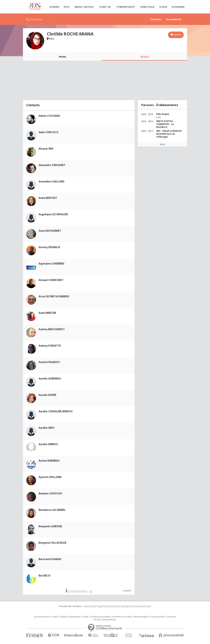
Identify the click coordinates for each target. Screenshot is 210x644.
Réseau (145, 57)
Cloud (163, 7)
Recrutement (75, 617)
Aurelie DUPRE (47, 395)
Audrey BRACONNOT (52, 329)
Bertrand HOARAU (50, 559)
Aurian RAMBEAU (49, 461)
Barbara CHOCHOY (50, 493)
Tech (66, 7)
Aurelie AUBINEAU (50, 378)
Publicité (64, 617)
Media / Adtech (84, 7)
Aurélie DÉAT (47, 428)
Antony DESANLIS (49, 247)
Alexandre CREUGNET (52, 165)
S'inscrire (156, 19)
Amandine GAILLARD (51, 181)
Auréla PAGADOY (49, 362)
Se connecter (174, 19)
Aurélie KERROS (48, 444)
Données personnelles (100, 617)
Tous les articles (157, 617)
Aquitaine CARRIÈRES (51, 264)
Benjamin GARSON (50, 526)
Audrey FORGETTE (50, 346)
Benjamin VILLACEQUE (52, 543)
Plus (162, 144)
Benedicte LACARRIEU (52, 510)
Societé (85, 617)
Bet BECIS (44, 576)
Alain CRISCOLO (48, 132)
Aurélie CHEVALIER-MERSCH (56, 411)
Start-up (105, 7)
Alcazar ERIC (46, 149)
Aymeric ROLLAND (50, 477)
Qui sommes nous (42, 617)
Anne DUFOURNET (50, 231)
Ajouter (178, 35)
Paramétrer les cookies (122, 617)
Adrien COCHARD (49, 116)
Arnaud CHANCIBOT (51, 280)
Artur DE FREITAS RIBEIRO (54, 296)
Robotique (147, 7)
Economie (178, 7)
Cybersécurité (126, 7)
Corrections (171, 617)
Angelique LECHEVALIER (53, 214)
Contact (55, 617)
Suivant (127, 591)
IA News (54, 7)
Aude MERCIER (47, 313)
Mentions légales (141, 617)
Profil (63, 57)
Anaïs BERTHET (48, 198)
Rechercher (36, 19)
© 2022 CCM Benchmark (105, 620)
